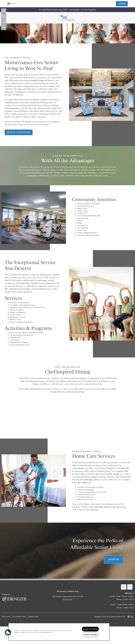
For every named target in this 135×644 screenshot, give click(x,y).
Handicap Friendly (132, 635)
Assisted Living (36, 98)
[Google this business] (130, 605)
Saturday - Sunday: (122, 617)
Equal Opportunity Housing (129, 635)
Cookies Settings (90, 635)
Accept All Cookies (90, 629)
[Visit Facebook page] (124, 605)
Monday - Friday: (115, 614)
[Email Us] (4, 16)
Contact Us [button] (114, 577)
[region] (59, 632)
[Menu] (12, 4)
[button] (122, 4)
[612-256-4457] (4, 11)
